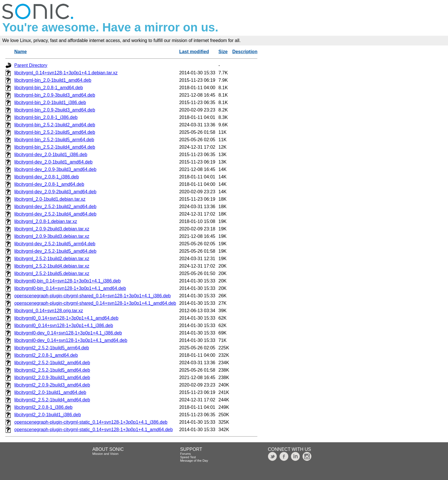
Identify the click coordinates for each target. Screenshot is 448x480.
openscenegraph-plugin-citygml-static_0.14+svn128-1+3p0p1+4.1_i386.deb (91, 422)
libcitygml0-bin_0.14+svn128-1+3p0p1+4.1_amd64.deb (70, 288)
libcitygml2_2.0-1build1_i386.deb (48, 415)
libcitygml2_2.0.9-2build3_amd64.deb (52, 385)
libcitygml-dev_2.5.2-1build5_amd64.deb (55, 251)
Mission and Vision (105, 454)
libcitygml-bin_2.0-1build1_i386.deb (50, 102)
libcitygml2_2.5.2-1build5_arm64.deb (52, 348)
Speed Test (188, 457)
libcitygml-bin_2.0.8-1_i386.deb (46, 117)
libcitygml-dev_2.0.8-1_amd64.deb (49, 184)
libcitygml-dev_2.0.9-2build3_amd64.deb (55, 192)
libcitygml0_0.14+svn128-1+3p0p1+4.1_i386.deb (64, 325)
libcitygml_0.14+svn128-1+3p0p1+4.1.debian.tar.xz (66, 73)
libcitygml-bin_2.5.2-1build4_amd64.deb (55, 147)
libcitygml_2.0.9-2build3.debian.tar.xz (52, 229)
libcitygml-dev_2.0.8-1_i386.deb (47, 177)
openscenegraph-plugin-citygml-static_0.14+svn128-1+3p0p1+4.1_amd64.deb (94, 430)
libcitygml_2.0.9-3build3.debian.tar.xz (52, 236)
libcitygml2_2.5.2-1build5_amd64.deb (52, 370)
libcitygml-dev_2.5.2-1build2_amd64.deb (55, 207)
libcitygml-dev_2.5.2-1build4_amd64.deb (55, 214)
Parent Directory (31, 65)
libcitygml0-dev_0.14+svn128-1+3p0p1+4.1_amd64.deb (71, 340)
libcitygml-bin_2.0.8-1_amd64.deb (49, 88)
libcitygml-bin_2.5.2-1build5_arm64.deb (54, 140)
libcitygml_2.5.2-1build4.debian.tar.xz (52, 266)
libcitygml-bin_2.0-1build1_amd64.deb (53, 80)
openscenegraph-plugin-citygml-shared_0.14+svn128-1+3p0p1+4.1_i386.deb (93, 296)
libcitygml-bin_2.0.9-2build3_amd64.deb (55, 110)
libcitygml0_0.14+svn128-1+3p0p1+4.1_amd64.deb (66, 318)
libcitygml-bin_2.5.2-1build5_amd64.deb (55, 132)
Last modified (194, 52)
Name (21, 52)
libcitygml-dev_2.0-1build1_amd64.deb (53, 162)
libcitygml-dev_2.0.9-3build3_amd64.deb (55, 169)
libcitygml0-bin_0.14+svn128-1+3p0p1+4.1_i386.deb (67, 281)
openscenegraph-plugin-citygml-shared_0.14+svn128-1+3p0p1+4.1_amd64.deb (95, 303)
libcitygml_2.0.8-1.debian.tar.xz (46, 221)
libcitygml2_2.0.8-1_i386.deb (43, 407)
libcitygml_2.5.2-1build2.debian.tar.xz (52, 259)
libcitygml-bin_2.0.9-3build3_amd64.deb (55, 95)
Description (245, 52)
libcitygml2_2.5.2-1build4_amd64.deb (52, 400)
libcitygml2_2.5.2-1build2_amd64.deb (52, 363)
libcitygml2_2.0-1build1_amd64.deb (50, 392)
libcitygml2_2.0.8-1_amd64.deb (46, 355)
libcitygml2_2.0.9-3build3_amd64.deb (52, 378)
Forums (185, 454)
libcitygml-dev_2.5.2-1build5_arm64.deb (55, 244)
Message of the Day (194, 461)
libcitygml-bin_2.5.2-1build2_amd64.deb (55, 125)
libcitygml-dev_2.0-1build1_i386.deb (51, 155)
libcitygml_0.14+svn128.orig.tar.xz (49, 311)
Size (223, 52)
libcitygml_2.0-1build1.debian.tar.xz (50, 199)
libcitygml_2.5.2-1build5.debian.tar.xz (52, 273)
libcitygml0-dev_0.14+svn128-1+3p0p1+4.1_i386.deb (68, 333)
